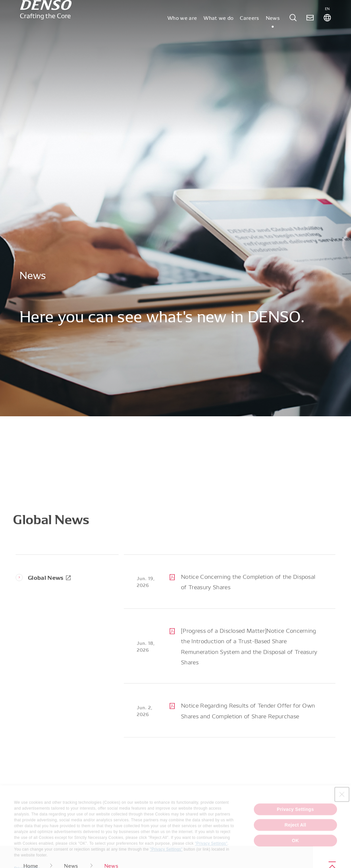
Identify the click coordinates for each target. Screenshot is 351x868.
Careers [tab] (249, 34)
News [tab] (273, 34)
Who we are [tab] (182, 34)
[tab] (293, 34)
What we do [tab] (218, 34)
